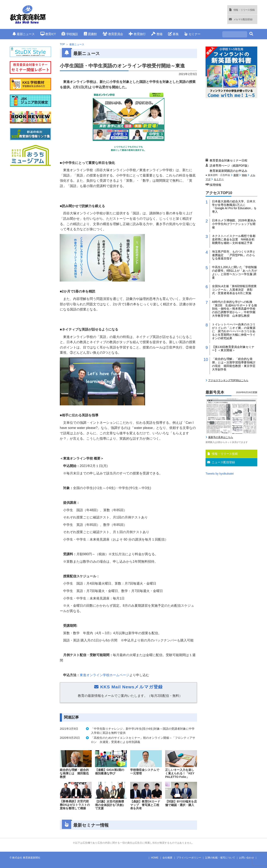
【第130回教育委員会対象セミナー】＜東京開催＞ (233, 349)
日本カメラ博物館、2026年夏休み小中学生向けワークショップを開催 (234, 224)
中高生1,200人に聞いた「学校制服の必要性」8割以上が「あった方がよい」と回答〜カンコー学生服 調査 (235, 272)
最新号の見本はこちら (221, 437)
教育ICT (48, 34)
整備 (157, 34)
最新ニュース (24, 34)
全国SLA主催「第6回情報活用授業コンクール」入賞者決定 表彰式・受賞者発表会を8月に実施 (234, 290)
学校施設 (70, 34)
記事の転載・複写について (220, 858)
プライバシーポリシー (189, 858)
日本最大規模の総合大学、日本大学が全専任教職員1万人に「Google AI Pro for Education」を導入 (234, 207)
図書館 (90, 34)
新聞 (236, 175)
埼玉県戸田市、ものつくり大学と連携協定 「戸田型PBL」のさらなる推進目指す (234, 255)
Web (244, 175)
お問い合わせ (247, 858)
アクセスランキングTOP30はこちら (228, 380)
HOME (155, 858)
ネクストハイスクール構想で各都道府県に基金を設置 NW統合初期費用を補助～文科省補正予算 (234, 239)
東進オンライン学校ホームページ (105, 675)
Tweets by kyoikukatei (220, 474)
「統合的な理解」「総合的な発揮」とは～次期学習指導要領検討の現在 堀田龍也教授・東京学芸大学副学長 (234, 364)
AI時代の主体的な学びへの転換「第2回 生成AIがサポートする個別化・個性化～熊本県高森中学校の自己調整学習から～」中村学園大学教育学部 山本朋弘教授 (234, 309)
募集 (173, 34)
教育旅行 (137, 34)
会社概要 (167, 858)
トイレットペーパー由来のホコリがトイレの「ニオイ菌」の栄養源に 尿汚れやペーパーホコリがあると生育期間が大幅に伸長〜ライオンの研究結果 (234, 331)
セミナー (192, 34)
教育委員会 (113, 34)
